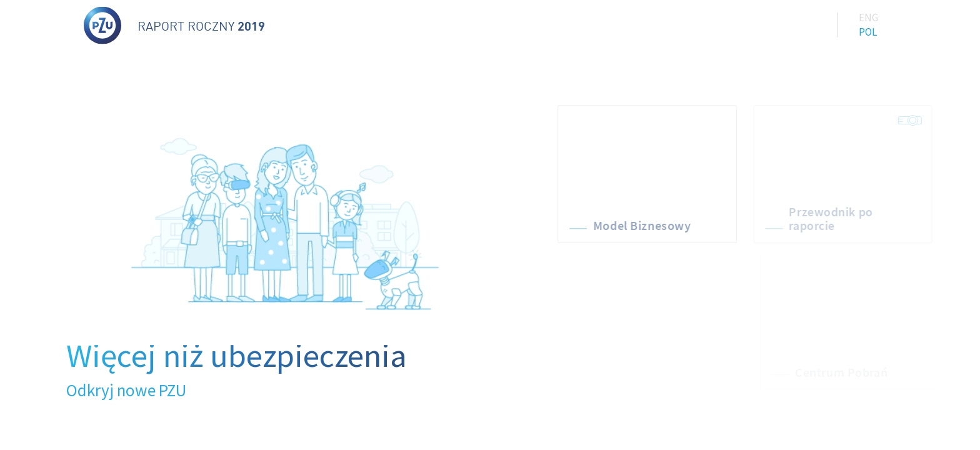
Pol (868, 30)
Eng (868, 16)
